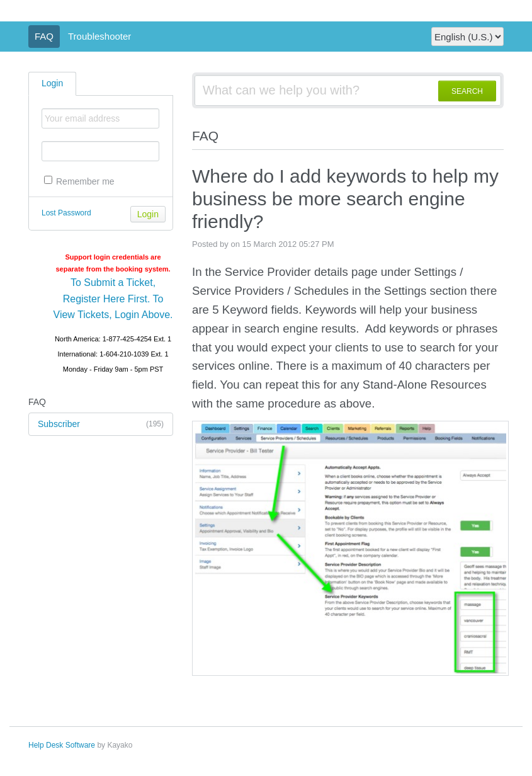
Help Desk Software (62, 745)
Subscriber (101, 425)
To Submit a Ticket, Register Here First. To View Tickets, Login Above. (113, 299)
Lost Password (66, 213)
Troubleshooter (99, 36)
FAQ (44, 36)
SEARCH (467, 91)
